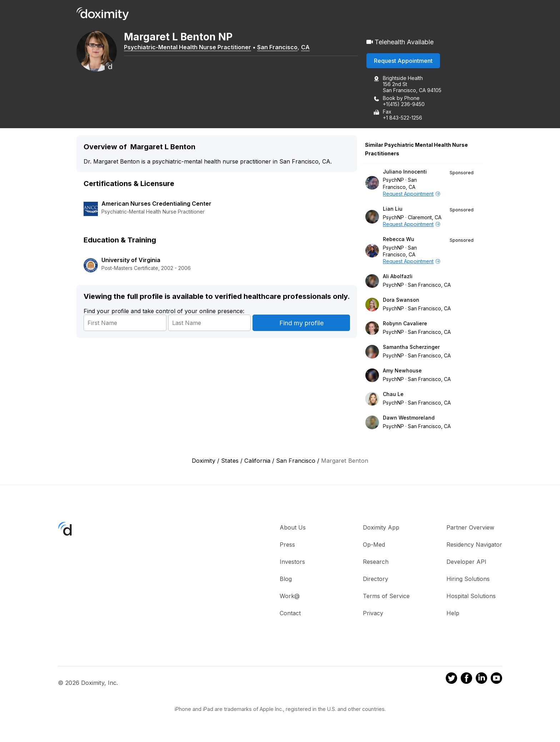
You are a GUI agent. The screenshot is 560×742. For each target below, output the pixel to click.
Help (453, 613)
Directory (376, 579)
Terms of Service (386, 596)
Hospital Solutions (471, 596)
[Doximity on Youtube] (496, 680)
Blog (286, 579)
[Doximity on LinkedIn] (481, 680)
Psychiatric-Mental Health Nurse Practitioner (190, 47)
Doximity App (381, 528)
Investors (292, 562)
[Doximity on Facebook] (466, 680)
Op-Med (374, 545)
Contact (290, 613)
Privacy (373, 613)
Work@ (290, 596)
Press (287, 545)
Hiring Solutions (468, 579)
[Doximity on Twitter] (451, 680)
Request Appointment (403, 61)
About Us (293, 528)
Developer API (466, 562)
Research (376, 562)
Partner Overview (470, 528)
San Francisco (280, 47)
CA (308, 47)
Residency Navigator (474, 545)
